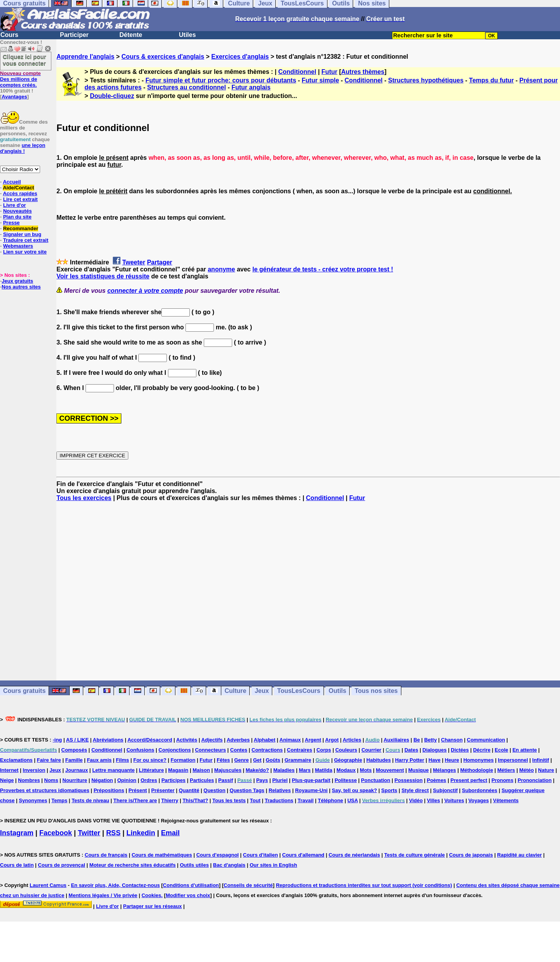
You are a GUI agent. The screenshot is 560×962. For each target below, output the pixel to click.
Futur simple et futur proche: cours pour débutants (221, 80)
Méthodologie (477, 770)
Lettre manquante (113, 770)
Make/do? (257, 770)
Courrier (371, 750)
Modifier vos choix (188, 895)
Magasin (178, 770)
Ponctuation (375, 780)
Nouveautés (17, 211)
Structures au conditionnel (186, 87)
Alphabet (265, 740)
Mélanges (444, 770)
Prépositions (109, 790)
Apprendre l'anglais (85, 57)
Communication (486, 740)
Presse (11, 223)
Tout (255, 800)
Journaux (77, 770)
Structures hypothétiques (426, 80)
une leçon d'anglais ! (23, 148)
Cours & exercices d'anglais (163, 57)
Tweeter (134, 262)
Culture (235, 691)
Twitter (89, 833)
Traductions (279, 800)
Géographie (348, 760)
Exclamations (16, 760)
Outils (337, 691)
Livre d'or (15, 205)
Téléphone (330, 800)
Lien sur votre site (25, 252)
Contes (239, 750)
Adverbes (238, 740)
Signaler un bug (22, 234)
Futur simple (320, 80)
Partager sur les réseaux (152, 906)
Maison (201, 770)
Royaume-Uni (311, 790)
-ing (57, 740)
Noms (51, 780)
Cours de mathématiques (162, 855)
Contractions (267, 750)
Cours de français (106, 855)
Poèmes (436, 780)
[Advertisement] (308, 591)
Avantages (14, 97)
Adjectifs (212, 740)
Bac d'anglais (229, 865)
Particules (202, 780)
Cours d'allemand (304, 855)
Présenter (163, 790)
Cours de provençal (62, 865)
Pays (262, 780)
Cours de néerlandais (354, 855)
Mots (366, 770)
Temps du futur (491, 80)
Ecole (501, 750)
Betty (431, 740)
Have (435, 760)
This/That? (195, 800)
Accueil (12, 182)
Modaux (346, 770)
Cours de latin (17, 865)
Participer (74, 35)
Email (170, 833)
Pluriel (280, 780)
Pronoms (502, 780)
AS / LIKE (78, 740)
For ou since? (150, 760)
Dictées (460, 750)
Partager (160, 262)
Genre (241, 760)
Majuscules (228, 770)
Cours (9, 35)
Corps (324, 750)
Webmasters (18, 246)
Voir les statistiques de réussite (103, 276)
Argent (313, 740)
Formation (183, 760)
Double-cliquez (112, 96)
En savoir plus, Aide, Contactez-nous (115, 885)
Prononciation (535, 780)
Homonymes (478, 760)
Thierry (170, 800)
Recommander (21, 228)
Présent (138, 790)
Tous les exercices (84, 498)
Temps (59, 800)
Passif (226, 780)
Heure (452, 760)
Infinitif (541, 760)
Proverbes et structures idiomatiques (45, 790)
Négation (102, 780)
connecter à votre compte (145, 291)
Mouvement (390, 770)
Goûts (273, 760)
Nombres (29, 780)
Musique (419, 770)
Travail (305, 800)
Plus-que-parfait (311, 780)
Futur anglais (251, 87)
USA (353, 800)
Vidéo (416, 800)
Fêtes (223, 760)
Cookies (151, 895)
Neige (7, 780)
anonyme (221, 269)
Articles (352, 740)
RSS (113, 833)
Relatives (280, 790)
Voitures (454, 800)
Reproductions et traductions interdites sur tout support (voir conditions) (364, 885)
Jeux (262, 691)
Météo (527, 770)
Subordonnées (480, 790)
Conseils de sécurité (248, 885)
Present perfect (469, 780)
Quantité (189, 790)
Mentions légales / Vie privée (103, 895)
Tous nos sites (376, 691)
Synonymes (33, 800)
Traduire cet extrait (26, 240)
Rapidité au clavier (519, 855)
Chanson (452, 740)
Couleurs (346, 750)
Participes (173, 780)
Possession (408, 780)
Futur (330, 72)
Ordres (149, 780)
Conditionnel (297, 72)
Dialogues (434, 750)
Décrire (482, 750)
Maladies (284, 770)
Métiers (506, 770)
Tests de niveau (90, 800)
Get (257, 760)
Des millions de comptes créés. (20, 79)
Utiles (187, 35)
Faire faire (49, 760)
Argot (332, 740)
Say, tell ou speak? (354, 790)
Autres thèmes (363, 72)
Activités (187, 740)
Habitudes (379, 760)
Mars (304, 770)
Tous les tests (229, 800)
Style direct (415, 790)
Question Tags (247, 790)
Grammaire (298, 760)
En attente (525, 750)
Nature (546, 770)
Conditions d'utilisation (191, 885)
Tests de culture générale (415, 855)
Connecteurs (210, 750)
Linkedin (141, 833)
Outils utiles (194, 865)
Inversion (34, 770)
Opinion (127, 780)
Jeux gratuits (17, 281)
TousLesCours (299, 691)
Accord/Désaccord (150, 740)
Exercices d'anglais (240, 57)
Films (122, 760)
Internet (9, 770)
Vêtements (506, 800)
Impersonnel (513, 760)
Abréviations (108, 740)
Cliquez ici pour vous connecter (24, 60)
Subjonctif (445, 790)
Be (417, 740)
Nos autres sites (21, 287)
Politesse (346, 780)
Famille (74, 760)
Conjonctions (175, 750)
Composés (74, 750)
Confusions (140, 750)
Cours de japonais (471, 855)
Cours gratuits (24, 691)
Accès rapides (20, 193)
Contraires (300, 750)
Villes (434, 800)
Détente (131, 35)
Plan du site (17, 217)
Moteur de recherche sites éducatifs (133, 865)
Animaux (290, 740)
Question (214, 790)
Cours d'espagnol (218, 855)
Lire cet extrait (20, 199)
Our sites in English (273, 865)
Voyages (479, 800)
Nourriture (75, 780)
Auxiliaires (396, 740)
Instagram (17, 833)
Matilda (324, 770)
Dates (411, 750)
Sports (389, 790)
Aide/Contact (18, 188)
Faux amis (99, 760)
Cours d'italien (261, 855)
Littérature (151, 770)
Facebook (56, 833)
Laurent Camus (48, 885)
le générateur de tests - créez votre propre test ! (323, 269)
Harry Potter (410, 760)
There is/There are (135, 800)
